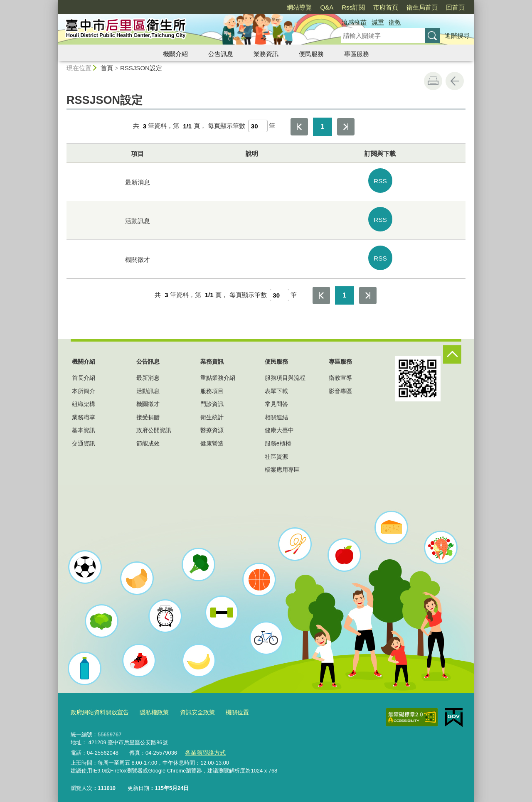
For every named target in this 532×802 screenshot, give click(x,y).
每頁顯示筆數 (227, 126)
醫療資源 (212, 426)
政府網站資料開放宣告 (98, 707)
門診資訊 (212, 399)
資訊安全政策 (190, 707)
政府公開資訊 (154, 426)
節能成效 (148, 438)
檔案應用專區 (282, 465)
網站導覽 (299, 7)
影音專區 (340, 386)
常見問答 (276, 399)
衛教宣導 (340, 373)
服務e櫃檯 (278, 438)
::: (55, 4)
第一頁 (299, 127)
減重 (378, 22)
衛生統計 (212, 412)
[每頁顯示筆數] (258, 126)
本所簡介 (84, 386)
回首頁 (455, 7)
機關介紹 (175, 54)
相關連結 (276, 412)
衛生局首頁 (422, 7)
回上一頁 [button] (455, 81)
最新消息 (148, 373)
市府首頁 (386, 7)
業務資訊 (266, 54)
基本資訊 (84, 426)
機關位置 (228, 707)
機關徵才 (148, 399)
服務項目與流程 (285, 373)
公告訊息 (221, 54)
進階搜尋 (457, 36)
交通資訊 (84, 438)
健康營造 (212, 438)
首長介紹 (84, 373)
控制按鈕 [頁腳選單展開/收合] (452, 350)
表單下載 (276, 386)
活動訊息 (148, 386)
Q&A (327, 7)
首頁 (107, 68)
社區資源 (276, 452)
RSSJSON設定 (141, 68)
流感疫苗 (354, 22)
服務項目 (212, 386)
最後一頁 (346, 127)
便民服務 (311, 54)
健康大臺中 (279, 426)
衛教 (395, 22)
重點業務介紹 (218, 373)
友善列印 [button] (433, 81)
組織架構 (84, 399)
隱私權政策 (149, 707)
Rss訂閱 (353, 7)
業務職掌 (84, 412)
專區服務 (357, 54)
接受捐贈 (148, 412)
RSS (380, 180)
